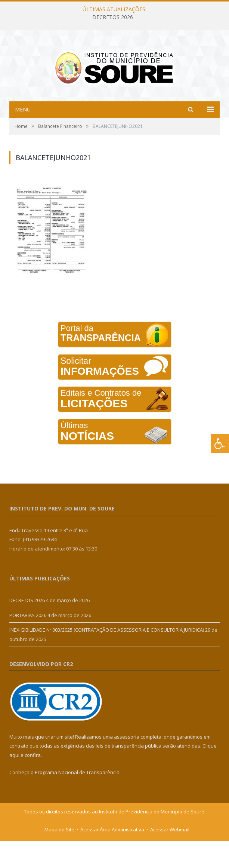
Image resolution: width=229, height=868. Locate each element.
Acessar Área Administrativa (112, 857)
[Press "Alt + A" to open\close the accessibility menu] (220, 444)
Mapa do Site (59, 857)
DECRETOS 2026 (113, 17)
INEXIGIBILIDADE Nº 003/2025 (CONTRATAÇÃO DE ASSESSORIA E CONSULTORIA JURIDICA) (107, 657)
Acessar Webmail (170, 857)
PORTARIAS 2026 (28, 642)
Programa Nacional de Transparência (77, 800)
